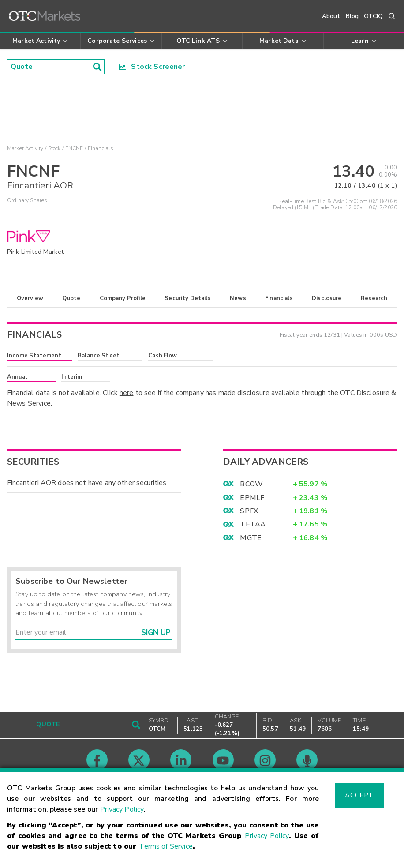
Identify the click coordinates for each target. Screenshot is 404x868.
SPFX (249, 511)
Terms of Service (166, 846)
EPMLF (252, 498)
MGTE (251, 538)
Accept (359, 795)
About (331, 16)
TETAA (253, 524)
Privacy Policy (122, 809)
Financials (279, 298)
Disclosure (327, 298)
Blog (352, 16)
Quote (71, 298)
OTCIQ (373, 16)
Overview (30, 298)
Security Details (187, 298)
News (238, 298)
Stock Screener (152, 67)
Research (374, 298)
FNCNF (74, 148)
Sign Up (156, 633)
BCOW (251, 484)
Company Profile (123, 298)
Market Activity (25, 148)
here (127, 393)
